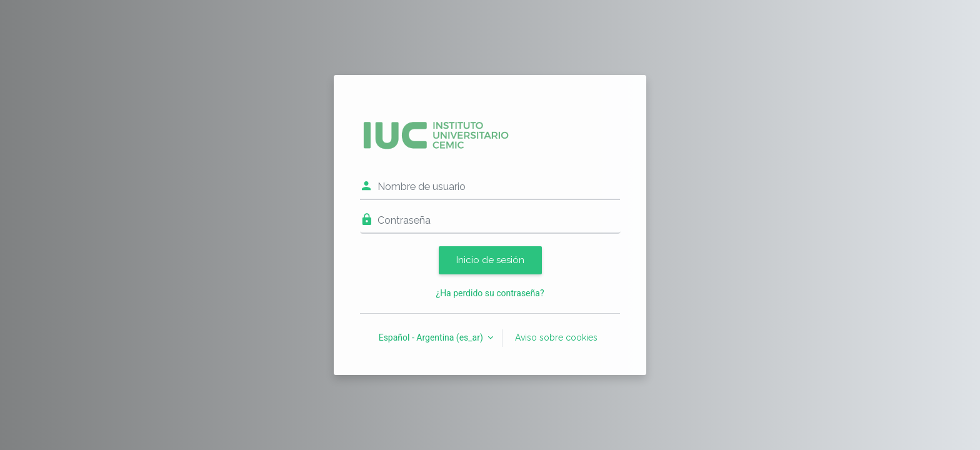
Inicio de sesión (490, 260)
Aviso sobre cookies (556, 337)
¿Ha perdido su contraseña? (490, 293)
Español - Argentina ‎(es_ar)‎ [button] (432, 337)
